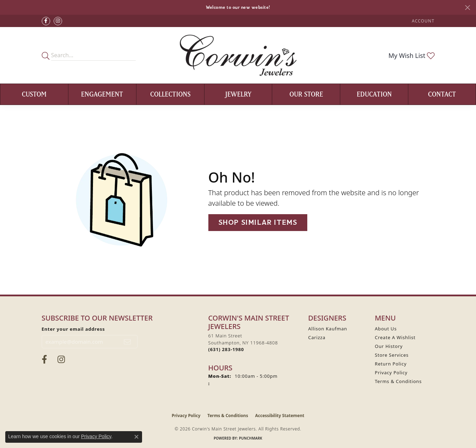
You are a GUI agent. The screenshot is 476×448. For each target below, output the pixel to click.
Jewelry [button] (238, 94)
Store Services (392, 355)
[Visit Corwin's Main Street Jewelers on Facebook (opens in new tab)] (46, 21)
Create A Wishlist (395, 337)
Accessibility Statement (280, 416)
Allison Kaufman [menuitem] (328, 329)
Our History (389, 346)
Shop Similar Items (258, 222)
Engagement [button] (102, 94)
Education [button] (374, 94)
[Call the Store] (226, 349)
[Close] (467, 8)
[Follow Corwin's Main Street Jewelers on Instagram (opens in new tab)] (58, 21)
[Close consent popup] (136, 437)
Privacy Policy (391, 373)
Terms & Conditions (398, 381)
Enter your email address (73, 329)
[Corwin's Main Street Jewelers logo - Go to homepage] (238, 55)
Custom (34, 94)
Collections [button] (170, 94)
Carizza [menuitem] (317, 337)
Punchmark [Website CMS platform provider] (251, 438)
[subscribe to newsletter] (128, 342)
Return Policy (391, 364)
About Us (386, 329)
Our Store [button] (306, 94)
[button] (422, 21)
